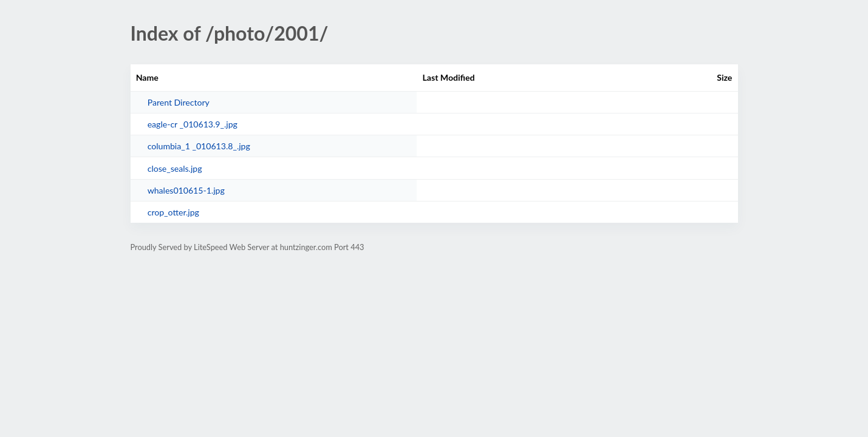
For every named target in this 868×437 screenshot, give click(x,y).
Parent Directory (179, 102)
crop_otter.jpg (173, 212)
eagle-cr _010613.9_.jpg (193, 124)
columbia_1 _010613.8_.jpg (199, 146)
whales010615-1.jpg (186, 190)
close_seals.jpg (175, 168)
